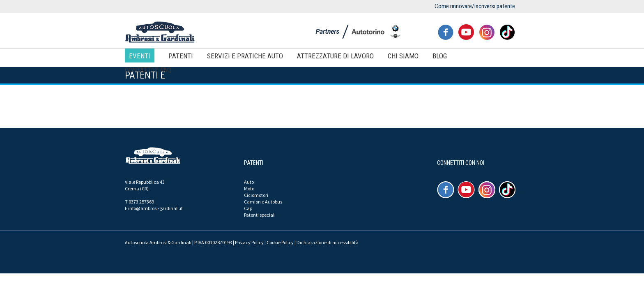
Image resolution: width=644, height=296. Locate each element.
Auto (249, 182)
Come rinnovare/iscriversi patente (475, 6)
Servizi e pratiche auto (245, 56)
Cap (248, 208)
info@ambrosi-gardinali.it (155, 208)
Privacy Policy (249, 242)
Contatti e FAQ (148, 70)
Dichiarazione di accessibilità (328, 242)
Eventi (140, 56)
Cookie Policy (280, 242)
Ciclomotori (256, 195)
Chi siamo (403, 56)
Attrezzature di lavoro (335, 56)
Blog (440, 56)
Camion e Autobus (263, 202)
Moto (249, 188)
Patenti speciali (260, 215)
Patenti (181, 56)
